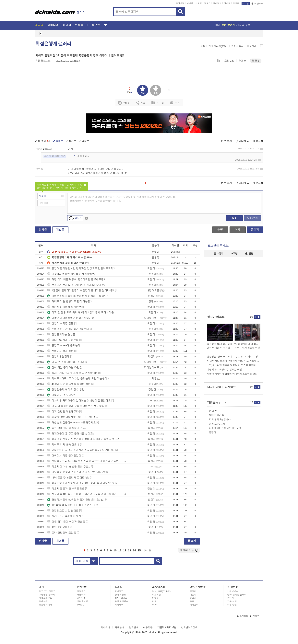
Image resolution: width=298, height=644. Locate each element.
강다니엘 (81, 598)
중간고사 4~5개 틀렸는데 (64, 345)
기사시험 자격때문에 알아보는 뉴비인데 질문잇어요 (79, 401)
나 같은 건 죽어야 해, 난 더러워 (67, 362)
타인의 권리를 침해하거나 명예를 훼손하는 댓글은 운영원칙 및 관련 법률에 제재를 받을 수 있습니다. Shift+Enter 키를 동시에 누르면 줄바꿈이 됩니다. (123, 199)
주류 (192, 601)
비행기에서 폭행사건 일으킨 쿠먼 (224, 370)
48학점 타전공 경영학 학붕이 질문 (69, 384)
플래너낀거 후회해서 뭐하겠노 (67, 516)
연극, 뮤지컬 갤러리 (237, 595)
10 (115, 550)
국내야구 (119, 591)
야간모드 (257, 4)
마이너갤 (180, 3)
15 (139, 550)
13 (130, 550)
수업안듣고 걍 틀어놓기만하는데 (68, 329)
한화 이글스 (120, 595)
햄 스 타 (213, 411)
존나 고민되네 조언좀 (62, 533)
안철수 (155, 598)
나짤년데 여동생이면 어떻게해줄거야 (71, 318)
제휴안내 (119, 627)
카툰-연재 (232, 601)
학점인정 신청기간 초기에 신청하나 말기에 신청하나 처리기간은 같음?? (85, 439)
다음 (146, 550)
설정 (203, 46)
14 (134, 550)
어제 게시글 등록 (233, 25)
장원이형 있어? (58, 527)
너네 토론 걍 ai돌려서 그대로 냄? (68, 478)
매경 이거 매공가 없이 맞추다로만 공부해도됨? (76, 279)
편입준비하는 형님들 (61, 334)
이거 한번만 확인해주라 (63, 412)
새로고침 (258, 141)
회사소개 (105, 627)
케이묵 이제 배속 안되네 (63, 445)
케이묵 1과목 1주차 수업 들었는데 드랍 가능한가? (78, 379)
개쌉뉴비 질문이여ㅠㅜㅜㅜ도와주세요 (72, 423)
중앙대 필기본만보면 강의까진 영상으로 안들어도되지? (81, 268)
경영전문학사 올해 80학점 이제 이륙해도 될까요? (78, 296)
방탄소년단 (83, 601)
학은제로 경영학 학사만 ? (64, 307)
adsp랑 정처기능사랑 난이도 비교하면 (71, 417)
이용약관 (148, 627)
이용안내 (252, 46)
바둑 (154, 601)
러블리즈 (81, 595)
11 (120, 550)
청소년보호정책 (189, 627)
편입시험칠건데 (58, 356)
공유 (141, 103)
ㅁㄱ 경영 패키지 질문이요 (65, 428)
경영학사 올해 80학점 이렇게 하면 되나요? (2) (76, 500)
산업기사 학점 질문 (60, 323)
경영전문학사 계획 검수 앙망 (66, 390)
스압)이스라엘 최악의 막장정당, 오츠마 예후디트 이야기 (234, 365)
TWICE (81, 605)
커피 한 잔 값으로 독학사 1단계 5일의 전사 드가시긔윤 (80, 312)
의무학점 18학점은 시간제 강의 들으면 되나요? (76, 472)
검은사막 (43, 601)
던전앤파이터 (46, 605)
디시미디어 (214, 387)
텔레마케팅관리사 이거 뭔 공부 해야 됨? (72, 373)
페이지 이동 (189, 550)
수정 (220, 230)
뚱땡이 (213, 432)
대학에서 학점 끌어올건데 (64, 456)
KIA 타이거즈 (121, 598)
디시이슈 (230, 387)
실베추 (124, 103)
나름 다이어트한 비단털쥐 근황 (225, 428)
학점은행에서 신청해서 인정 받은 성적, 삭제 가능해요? (81, 483)
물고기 (193, 598)
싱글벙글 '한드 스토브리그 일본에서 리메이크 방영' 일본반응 (234, 357)
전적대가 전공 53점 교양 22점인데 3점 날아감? (76, 285)
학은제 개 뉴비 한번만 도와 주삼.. (68, 467)
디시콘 (236, 3)
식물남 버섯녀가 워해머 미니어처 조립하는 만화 (232, 374)
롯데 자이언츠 (121, 601)
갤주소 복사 (237, 46)
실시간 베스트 (216, 317)
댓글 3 (256, 61)
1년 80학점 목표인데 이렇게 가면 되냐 (71, 505)
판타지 (231, 598)
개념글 (60, 230)
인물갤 (199, 3)
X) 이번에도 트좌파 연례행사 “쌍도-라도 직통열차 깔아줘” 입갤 (234, 361)
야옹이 (193, 595)
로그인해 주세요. (218, 246)
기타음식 (194, 605)
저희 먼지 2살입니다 (220, 420)
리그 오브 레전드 (47, 591)
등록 (234, 218)
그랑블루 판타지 (47, 595)
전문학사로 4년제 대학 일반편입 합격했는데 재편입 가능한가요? (85, 461)
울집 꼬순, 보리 (217, 424)
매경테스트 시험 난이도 (63, 511)
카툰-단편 (232, 605)
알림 (249, 254)
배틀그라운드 (46, 598)
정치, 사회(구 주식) (161, 591)
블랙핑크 (81, 591)
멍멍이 (193, 591)
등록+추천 (252, 218)
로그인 (246, 4)
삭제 (261, 149)
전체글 (43, 230)
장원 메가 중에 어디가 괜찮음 (66, 522)
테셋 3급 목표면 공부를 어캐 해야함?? (71, 274)
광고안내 (134, 627)
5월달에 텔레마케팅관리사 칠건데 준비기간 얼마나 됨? (81, 290)
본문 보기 (226, 141)
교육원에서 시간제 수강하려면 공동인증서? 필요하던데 (81, 450)
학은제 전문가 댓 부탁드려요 (66, 489)
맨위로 (255, 616)
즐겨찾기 (219, 254)
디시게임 (217, 3)
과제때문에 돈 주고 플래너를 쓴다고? (71, 434)
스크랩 (218, 61)
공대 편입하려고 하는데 (63, 340)
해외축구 (119, 605)
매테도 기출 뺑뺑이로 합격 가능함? (69, 301)
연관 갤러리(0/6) (218, 46)
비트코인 (157, 595)
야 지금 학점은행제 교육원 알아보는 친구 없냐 (76, 406)
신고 (174, 103)
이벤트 (227, 3)
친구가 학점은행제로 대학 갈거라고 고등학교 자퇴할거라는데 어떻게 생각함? (85, 494)
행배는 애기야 (216, 415)
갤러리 (39, 25)
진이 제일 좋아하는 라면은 (65, 368)
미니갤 (190, 3)
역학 (154, 605)
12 (125, 550)
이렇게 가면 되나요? (61, 395)
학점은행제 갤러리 (53, 44)
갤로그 (207, 3)
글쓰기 (255, 230)
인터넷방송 (233, 591)
